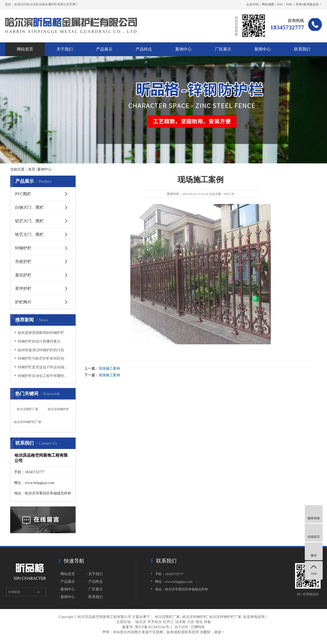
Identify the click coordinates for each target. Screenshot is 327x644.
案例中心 (183, 49)
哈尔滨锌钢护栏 (59, 409)
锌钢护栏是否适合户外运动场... (42, 367)
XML (289, 4)
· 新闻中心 (67, 597)
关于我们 (65, 49)
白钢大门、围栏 (29, 207)
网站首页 (25, 49)
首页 (32, 169)
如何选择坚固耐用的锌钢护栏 (41, 333)
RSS (280, 4)
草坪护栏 (23, 289)
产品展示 (104, 49)
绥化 (199, 622)
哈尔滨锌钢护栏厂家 (28, 422)
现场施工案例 (109, 368)
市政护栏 (23, 262)
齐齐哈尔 (155, 622)
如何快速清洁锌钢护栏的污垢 (41, 350)
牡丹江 (168, 622)
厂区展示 (223, 49)
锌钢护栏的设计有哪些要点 (39, 341)
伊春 (207, 622)
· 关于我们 (95, 574)
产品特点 (144, 49)
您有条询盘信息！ (309, 4)
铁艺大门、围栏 (29, 234)
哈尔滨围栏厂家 (28, 409)
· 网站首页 (67, 574)
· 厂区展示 (95, 589)
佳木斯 (180, 622)
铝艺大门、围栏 (29, 221)
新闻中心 (263, 49)
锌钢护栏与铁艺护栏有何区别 (41, 359)
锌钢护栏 (23, 248)
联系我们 (302, 49)
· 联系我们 (95, 597)
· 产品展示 (67, 582)
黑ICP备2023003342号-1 (153, 627)
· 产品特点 (95, 582)
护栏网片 (23, 302)
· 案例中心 (67, 589)
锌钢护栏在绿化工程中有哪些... (42, 376)
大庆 (191, 622)
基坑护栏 (23, 275)
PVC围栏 (23, 194)
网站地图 (268, 4)
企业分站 (252, 4)
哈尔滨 (141, 622)
